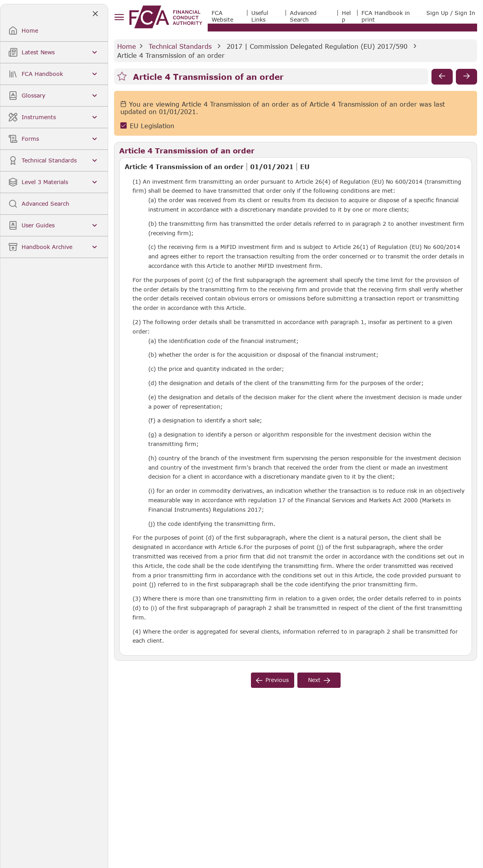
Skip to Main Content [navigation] (0, 0)
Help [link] (346, 16)
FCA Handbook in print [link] (386, 16)
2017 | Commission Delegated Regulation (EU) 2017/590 (317, 46)
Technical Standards (180, 46)
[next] (466, 77)
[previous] (442, 77)
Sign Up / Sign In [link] (451, 13)
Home (127, 46)
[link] (166, 17)
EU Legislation (152, 126)
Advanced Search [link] (303, 16)
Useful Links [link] (260, 16)
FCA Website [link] (222, 16)
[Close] (95, 14)
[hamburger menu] (119, 18)
